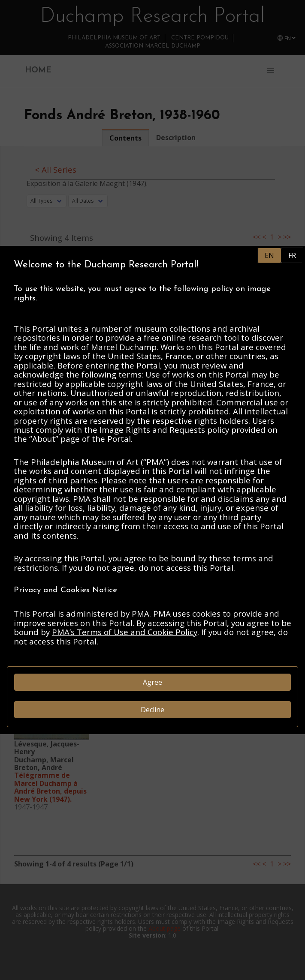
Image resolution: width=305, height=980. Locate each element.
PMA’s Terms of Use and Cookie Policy (125, 632)
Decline (152, 710)
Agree (152, 682)
